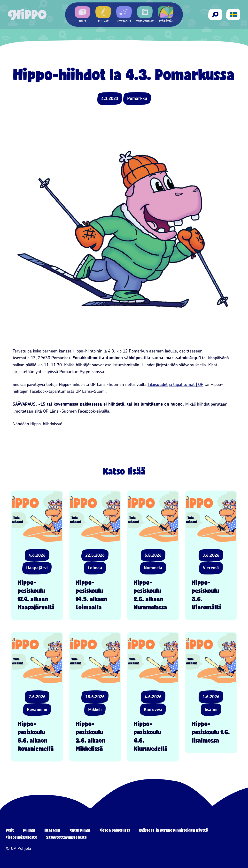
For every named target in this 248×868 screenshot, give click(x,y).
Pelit (10, 830)
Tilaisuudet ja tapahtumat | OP (175, 385)
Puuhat (30, 830)
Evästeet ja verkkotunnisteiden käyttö (174, 830)
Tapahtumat (80, 830)
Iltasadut (53, 830)
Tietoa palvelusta (115, 830)
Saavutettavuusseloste (67, 837)
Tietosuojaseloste (22, 837)
